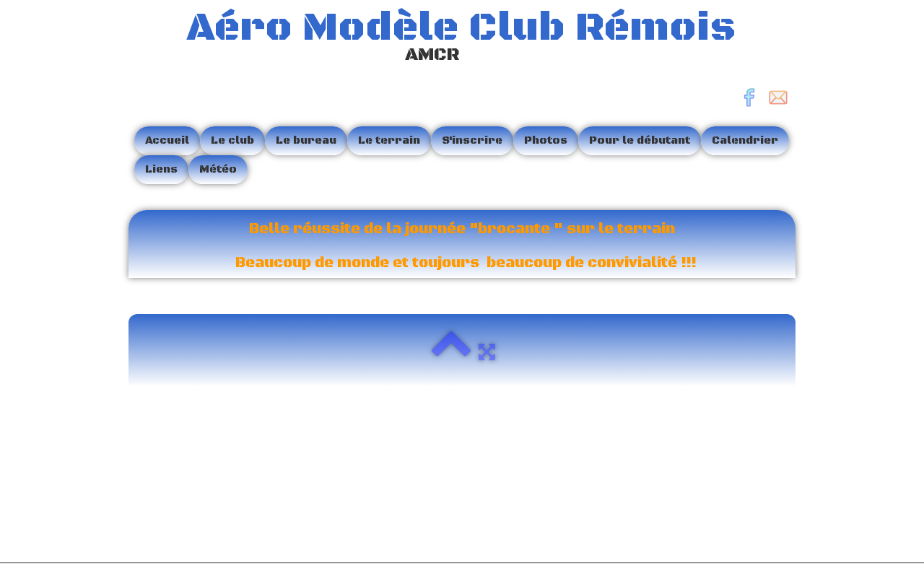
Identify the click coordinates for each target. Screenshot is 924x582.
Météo (218, 169)
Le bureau (306, 140)
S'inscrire (472, 140)
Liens (161, 169)
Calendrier (745, 140)
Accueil (167, 140)
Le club (232, 140)
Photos (546, 140)
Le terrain (389, 140)
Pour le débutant (640, 140)
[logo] (437, 39)
